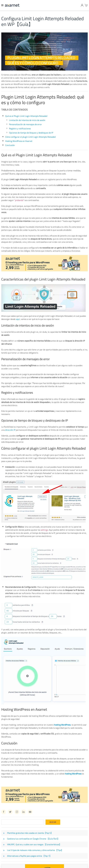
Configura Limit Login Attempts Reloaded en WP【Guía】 (43, 21)
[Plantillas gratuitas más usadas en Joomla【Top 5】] (4, 833)
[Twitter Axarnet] (10, 812)
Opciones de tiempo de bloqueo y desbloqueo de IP (31, 133)
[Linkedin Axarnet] (23, 812)
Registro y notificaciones (20, 129)
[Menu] (2, 5)
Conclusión (10, 145)
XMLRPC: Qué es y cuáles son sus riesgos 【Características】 (34, 844)
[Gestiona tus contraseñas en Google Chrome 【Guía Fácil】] (4, 839)
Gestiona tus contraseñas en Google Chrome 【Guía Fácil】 (33, 839)
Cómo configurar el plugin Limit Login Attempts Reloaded (30, 137)
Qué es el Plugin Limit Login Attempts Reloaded (26, 116)
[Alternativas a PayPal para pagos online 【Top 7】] (4, 856)
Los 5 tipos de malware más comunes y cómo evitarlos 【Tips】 (35, 850)
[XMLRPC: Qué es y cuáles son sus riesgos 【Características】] (4, 844)
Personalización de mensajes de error (25, 124)
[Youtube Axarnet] (30, 812)
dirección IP (10, 430)
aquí (18, 319)
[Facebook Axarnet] (4, 812)
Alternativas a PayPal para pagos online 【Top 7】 (29, 856)
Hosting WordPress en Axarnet (19, 141)
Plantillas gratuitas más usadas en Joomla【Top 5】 (30, 833)
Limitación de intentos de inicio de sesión (27, 120)
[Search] (22, 822)
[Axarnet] (12, 5)
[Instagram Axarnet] (17, 812)
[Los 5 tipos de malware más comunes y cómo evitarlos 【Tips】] (4, 850)
